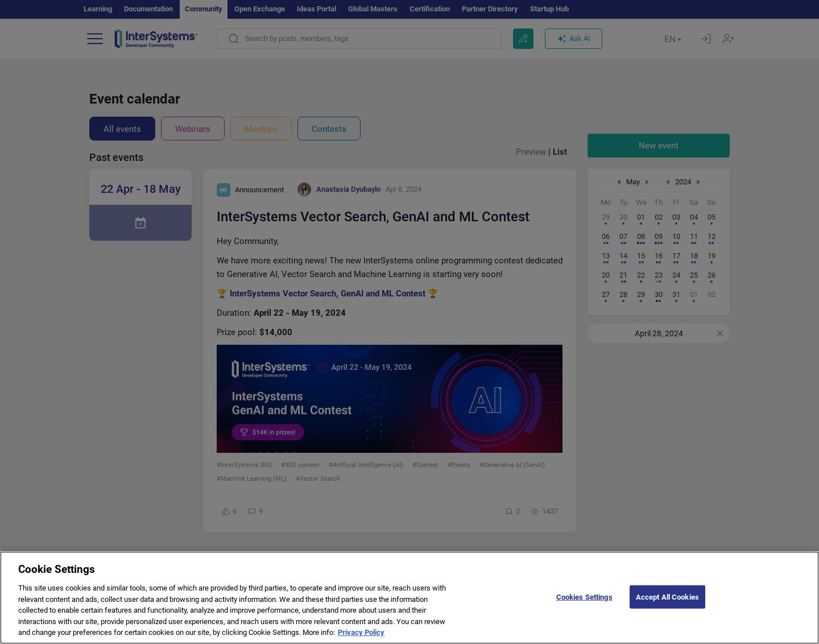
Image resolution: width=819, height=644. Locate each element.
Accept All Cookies (667, 606)
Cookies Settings (584, 606)
